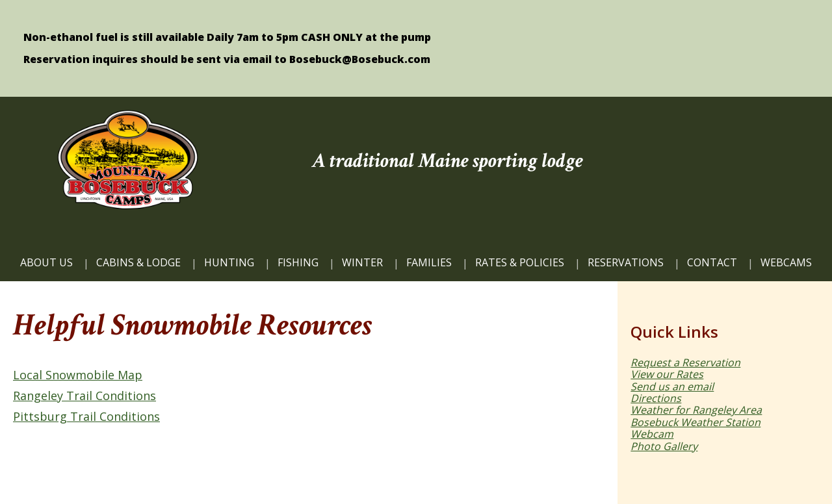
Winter (362, 262)
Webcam (652, 434)
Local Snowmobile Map (78, 375)
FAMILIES (429, 262)
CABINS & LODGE (138, 262)
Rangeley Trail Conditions (84, 396)
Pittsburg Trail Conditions (86, 416)
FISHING (298, 262)
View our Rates (667, 374)
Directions (656, 398)
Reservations (626, 262)
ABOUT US (46, 262)
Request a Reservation (685, 362)
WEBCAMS (786, 262)
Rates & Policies (520, 262)
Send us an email (672, 386)
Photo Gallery (664, 446)
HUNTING (229, 262)
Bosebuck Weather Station (695, 422)
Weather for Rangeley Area (696, 410)
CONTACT (712, 262)
